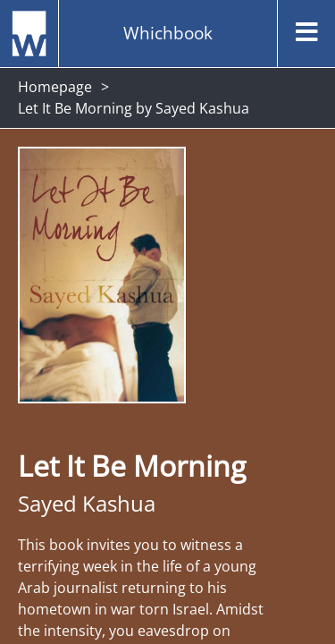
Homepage (55, 87)
